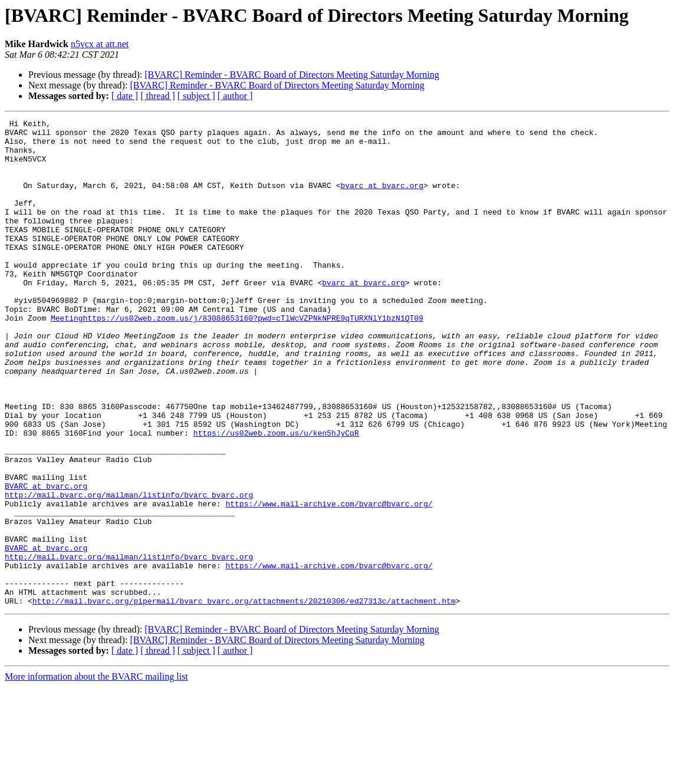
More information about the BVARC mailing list (96, 774)
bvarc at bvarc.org (382, 199)
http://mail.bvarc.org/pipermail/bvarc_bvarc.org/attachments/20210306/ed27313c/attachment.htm (244, 698)
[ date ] (125, 96)
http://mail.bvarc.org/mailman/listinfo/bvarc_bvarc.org (129, 571)
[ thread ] (158, 96)
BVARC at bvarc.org (46, 560)
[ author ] (235, 96)
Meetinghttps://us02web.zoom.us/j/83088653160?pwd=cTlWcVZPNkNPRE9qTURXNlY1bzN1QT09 (237, 358)
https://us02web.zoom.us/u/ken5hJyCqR (276, 496)
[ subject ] (196, 96)
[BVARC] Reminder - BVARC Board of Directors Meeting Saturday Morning (292, 75)
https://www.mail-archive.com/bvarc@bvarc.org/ (329, 581)
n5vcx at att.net (100, 44)
